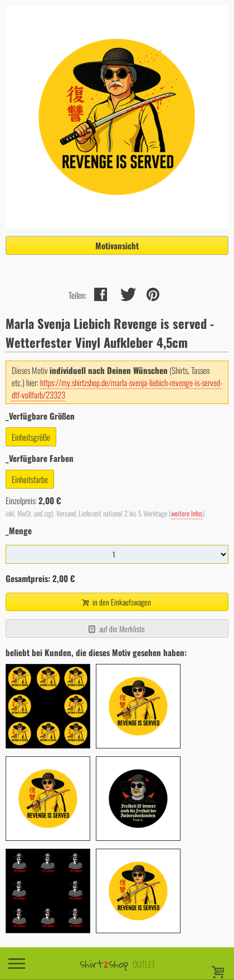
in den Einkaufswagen (116, 602)
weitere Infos (187, 513)
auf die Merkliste (116, 629)
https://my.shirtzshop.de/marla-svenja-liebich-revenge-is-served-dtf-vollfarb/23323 (117, 388)
